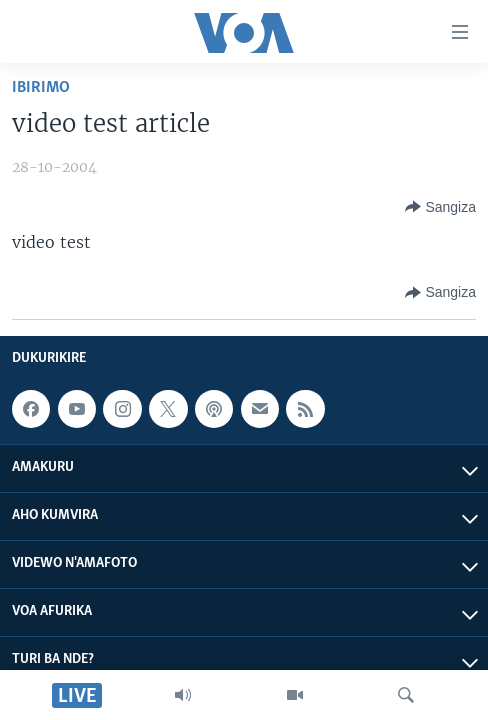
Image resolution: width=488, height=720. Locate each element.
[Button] (440, 207)
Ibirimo (41, 87)
